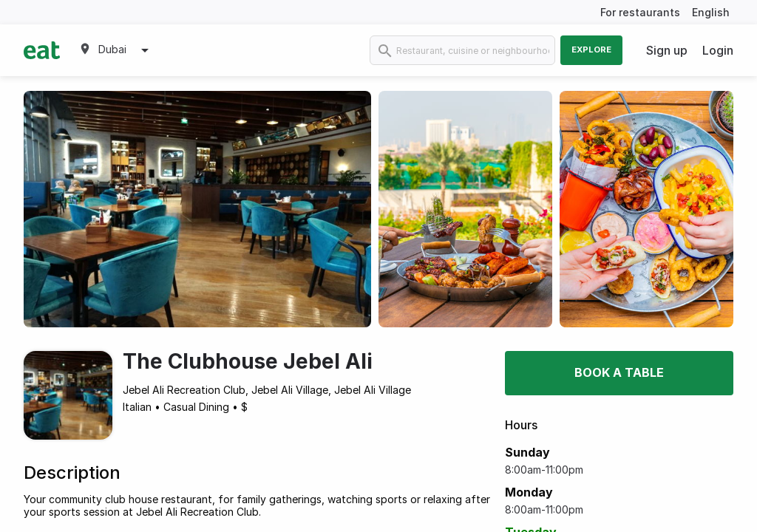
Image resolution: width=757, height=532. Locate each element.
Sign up (667, 50)
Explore (591, 50)
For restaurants (640, 12)
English (711, 12)
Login (718, 50)
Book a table (619, 372)
